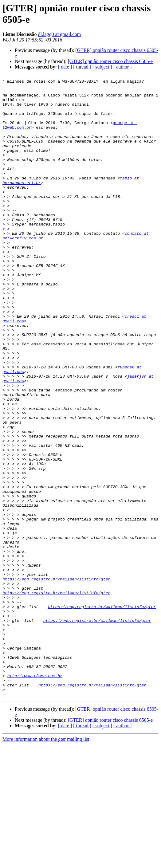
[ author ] (123, 67)
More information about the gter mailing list (46, 863)
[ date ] (65, 67)
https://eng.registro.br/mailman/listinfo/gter (56, 679)
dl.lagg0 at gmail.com (60, 34)
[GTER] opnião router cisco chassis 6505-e (110, 61)
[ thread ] (82, 67)
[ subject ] (102, 67)
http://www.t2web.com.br (35, 795)
